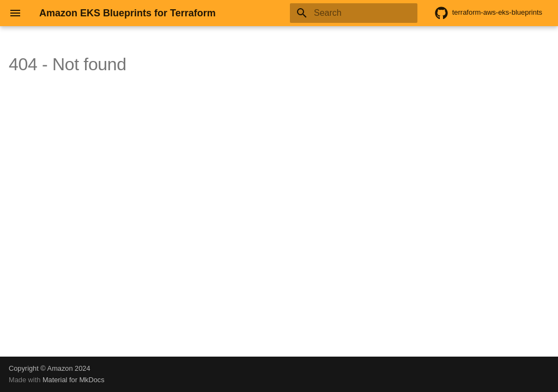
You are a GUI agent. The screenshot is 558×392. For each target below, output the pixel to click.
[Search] (354, 13)
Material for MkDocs (74, 380)
